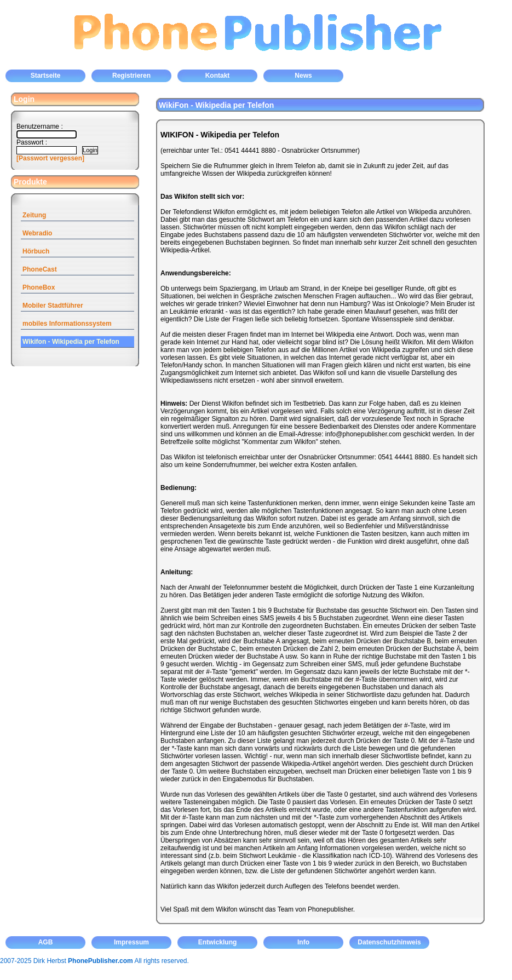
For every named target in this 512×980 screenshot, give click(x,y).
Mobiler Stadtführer (53, 305)
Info (303, 942)
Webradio (37, 233)
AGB (46, 942)
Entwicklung (218, 942)
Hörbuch (36, 251)
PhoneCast (40, 269)
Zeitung (34, 215)
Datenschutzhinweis (389, 942)
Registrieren (131, 76)
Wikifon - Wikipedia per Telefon (71, 342)
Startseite (46, 76)
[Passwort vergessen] (50, 158)
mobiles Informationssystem (67, 324)
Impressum (131, 942)
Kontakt (218, 76)
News (303, 76)
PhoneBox (39, 287)
